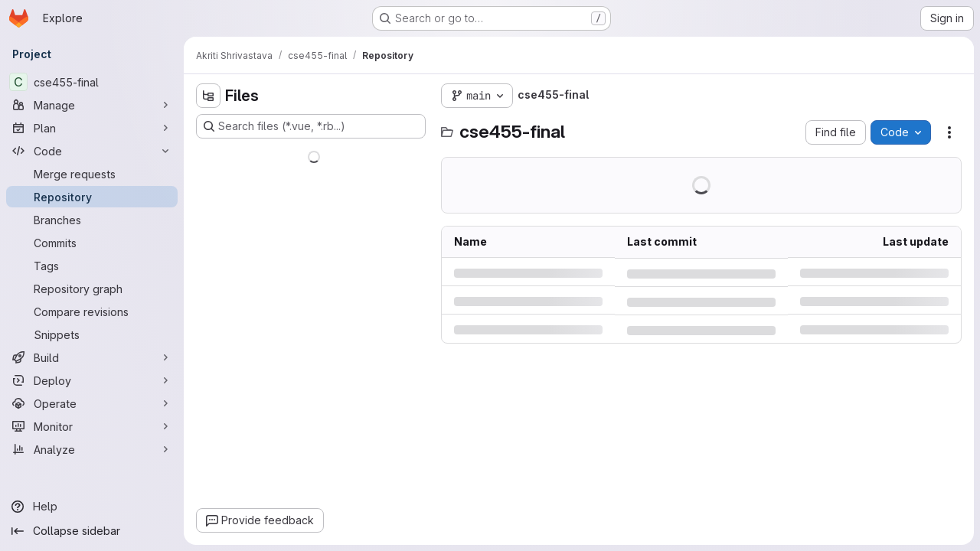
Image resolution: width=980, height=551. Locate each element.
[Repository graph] (92, 289)
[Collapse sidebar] (92, 531)
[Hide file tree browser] (208, 96)
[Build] (92, 357)
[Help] (92, 507)
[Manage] (92, 105)
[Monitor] (92, 426)
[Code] (92, 151)
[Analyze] (92, 449)
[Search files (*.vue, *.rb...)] (311, 126)
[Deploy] (92, 380)
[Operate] (92, 403)
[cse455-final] (92, 82)
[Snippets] (92, 334)
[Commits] (92, 243)
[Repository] (92, 197)
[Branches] (92, 220)
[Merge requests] (92, 174)
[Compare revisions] (92, 311)
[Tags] (92, 266)
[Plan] (92, 128)
